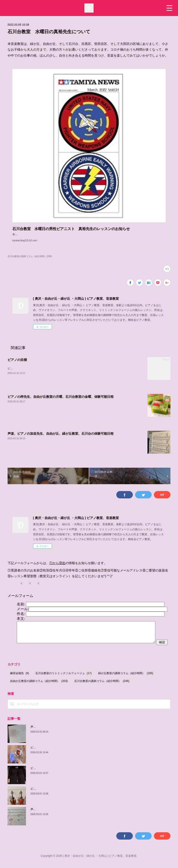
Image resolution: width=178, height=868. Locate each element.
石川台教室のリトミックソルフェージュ (63, 678)
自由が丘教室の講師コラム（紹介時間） (39, 686)
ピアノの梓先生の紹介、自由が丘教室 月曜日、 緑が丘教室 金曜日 (74, 752)
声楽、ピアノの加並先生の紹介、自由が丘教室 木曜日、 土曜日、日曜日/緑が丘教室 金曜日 (89, 732)
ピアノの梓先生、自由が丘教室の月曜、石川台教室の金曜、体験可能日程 (61, 402)
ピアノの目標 (17, 364)
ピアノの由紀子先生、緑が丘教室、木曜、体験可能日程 (65, 794)
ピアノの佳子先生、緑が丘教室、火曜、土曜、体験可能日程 (68, 773)
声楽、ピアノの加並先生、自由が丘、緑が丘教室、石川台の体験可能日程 (61, 439)
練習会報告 (20, 678)
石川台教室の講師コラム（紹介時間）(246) (30, 261)
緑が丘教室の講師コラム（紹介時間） (126, 678)
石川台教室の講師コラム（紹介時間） (102, 686)
